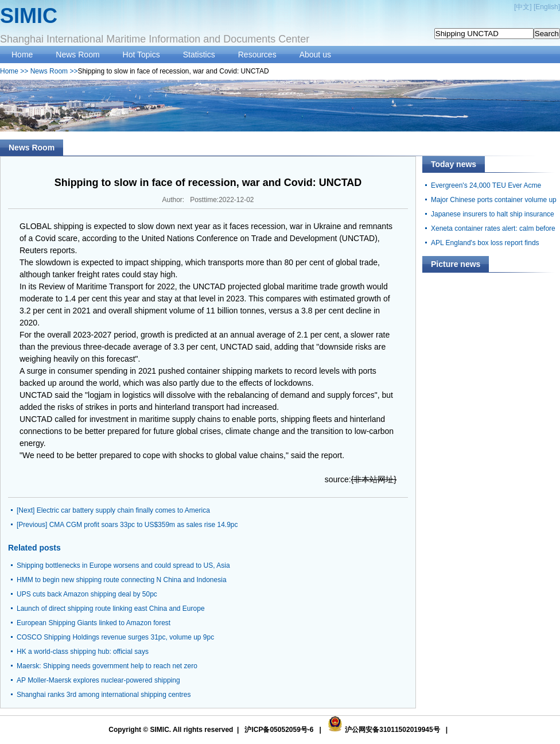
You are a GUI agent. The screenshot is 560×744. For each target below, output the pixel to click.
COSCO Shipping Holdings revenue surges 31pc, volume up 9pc (115, 637)
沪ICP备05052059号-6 (279, 730)
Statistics (199, 55)
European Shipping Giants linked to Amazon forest (94, 623)
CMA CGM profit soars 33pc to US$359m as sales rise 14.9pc (144, 525)
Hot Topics (141, 55)
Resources (257, 55)
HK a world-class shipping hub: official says (83, 652)
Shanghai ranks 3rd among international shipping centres (104, 695)
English (547, 7)
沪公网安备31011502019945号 (392, 730)
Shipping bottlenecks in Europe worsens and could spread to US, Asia (123, 565)
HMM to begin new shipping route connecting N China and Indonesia (122, 580)
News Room (77, 55)
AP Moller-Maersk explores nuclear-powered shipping (98, 680)
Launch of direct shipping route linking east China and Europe (111, 609)
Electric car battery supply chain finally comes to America (123, 510)
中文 (523, 7)
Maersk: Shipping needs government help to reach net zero (107, 666)
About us (315, 55)
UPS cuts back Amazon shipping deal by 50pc (87, 594)
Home (22, 55)
